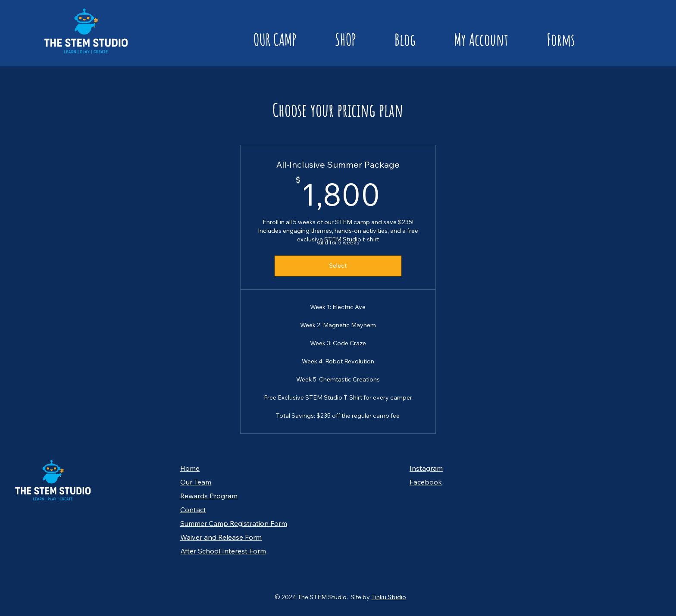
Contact (193, 510)
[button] (261, 39)
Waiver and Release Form (221, 537)
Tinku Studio (389, 597)
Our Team (196, 482)
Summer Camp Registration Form (234, 523)
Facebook (426, 482)
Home (190, 468)
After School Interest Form (223, 551)
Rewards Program (209, 496)
